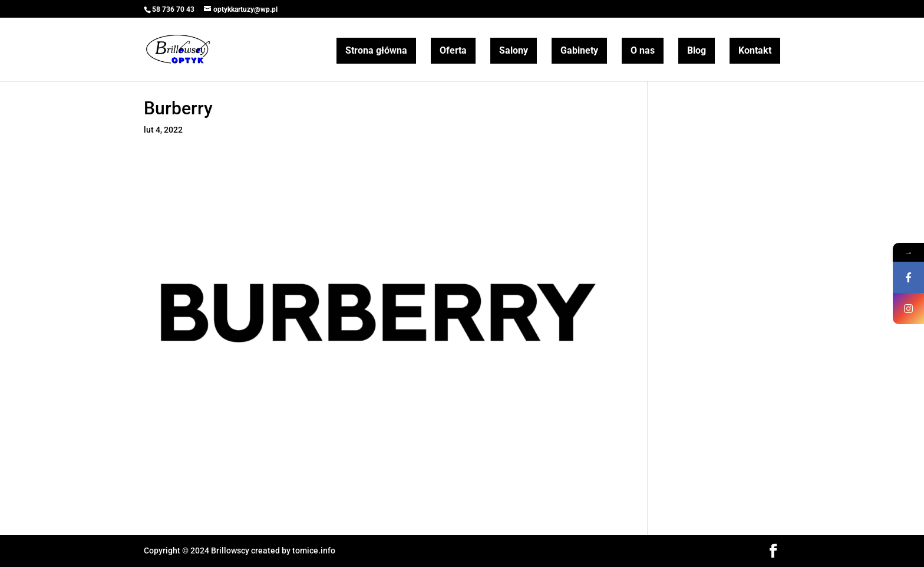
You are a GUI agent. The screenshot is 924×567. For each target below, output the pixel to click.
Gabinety (579, 50)
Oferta (453, 50)
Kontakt (755, 50)
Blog (697, 50)
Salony (514, 50)
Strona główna (376, 50)
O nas (643, 50)
